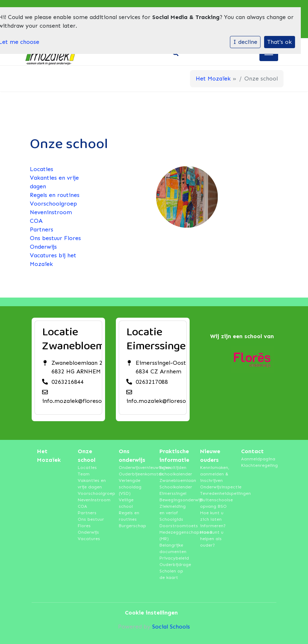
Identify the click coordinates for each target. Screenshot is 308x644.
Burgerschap (132, 526)
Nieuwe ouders (210, 456)
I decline (245, 42)
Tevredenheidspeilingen (215, 493)
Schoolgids (171, 519)
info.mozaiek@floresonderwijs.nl (86, 401)
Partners (42, 229)
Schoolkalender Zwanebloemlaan (174, 477)
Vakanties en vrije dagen (92, 484)
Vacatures (89, 539)
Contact (252, 451)
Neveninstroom (51, 212)
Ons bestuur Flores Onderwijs (91, 526)
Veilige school (126, 503)
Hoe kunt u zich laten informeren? (213, 519)
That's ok (280, 42)
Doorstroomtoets (174, 526)
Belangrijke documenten (173, 548)
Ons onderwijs (132, 456)
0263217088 (152, 382)
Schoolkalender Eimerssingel (174, 490)
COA (36, 221)
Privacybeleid (174, 558)
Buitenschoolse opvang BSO (215, 503)
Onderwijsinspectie (215, 487)
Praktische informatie (174, 456)
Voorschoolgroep (53, 204)
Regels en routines (55, 195)
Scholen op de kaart (171, 574)
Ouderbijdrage (174, 565)
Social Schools (171, 627)
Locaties (42, 169)
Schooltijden (173, 468)
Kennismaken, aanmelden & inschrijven (215, 474)
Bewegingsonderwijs (174, 500)
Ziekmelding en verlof (173, 510)
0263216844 (68, 382)
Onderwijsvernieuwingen (134, 468)
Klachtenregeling (256, 465)
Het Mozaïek (213, 79)
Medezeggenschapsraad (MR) (174, 535)
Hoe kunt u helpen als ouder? (212, 539)
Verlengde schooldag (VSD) (130, 487)
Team (84, 474)
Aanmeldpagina (256, 459)
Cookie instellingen (151, 613)
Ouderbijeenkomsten (134, 474)
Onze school (87, 456)
